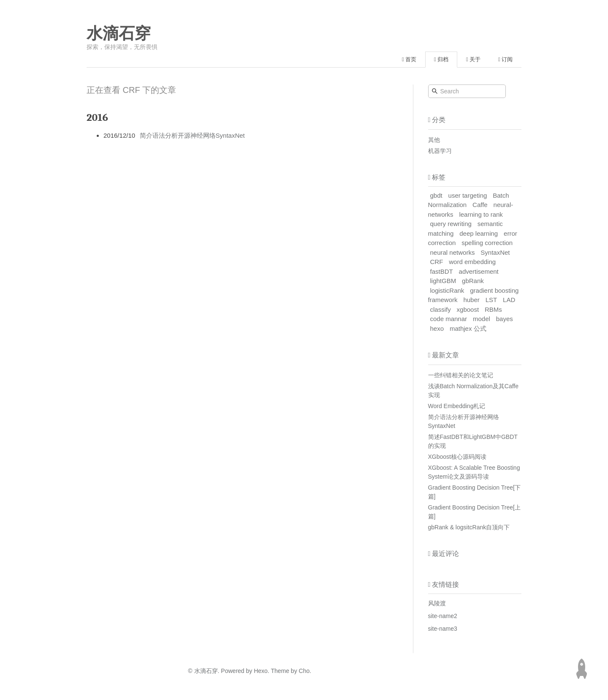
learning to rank (481, 214)
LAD (509, 300)
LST (491, 300)
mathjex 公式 (468, 328)
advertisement (479, 271)
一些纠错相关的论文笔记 (461, 375)
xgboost (468, 309)
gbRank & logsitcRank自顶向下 (469, 527)
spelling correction (487, 243)
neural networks (453, 252)
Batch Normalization (469, 200)
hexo (437, 328)
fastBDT (442, 271)
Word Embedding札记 (457, 406)
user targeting (468, 195)
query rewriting (451, 224)
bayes (505, 319)
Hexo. (261, 671)
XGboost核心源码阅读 (457, 457)
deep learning (479, 233)
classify (441, 309)
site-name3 (443, 629)
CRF (437, 262)
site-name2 (443, 616)
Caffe (480, 205)
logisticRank (447, 290)
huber (471, 300)
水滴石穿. (207, 671)
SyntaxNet (495, 252)
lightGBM (443, 281)
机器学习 (440, 151)
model (482, 319)
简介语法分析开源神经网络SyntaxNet (192, 135)
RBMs (493, 309)
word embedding (472, 262)
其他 (434, 140)
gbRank (473, 281)
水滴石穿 (119, 33)
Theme (279, 671)
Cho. (304, 671)
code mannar (449, 319)
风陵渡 (437, 603)
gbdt (436, 195)
